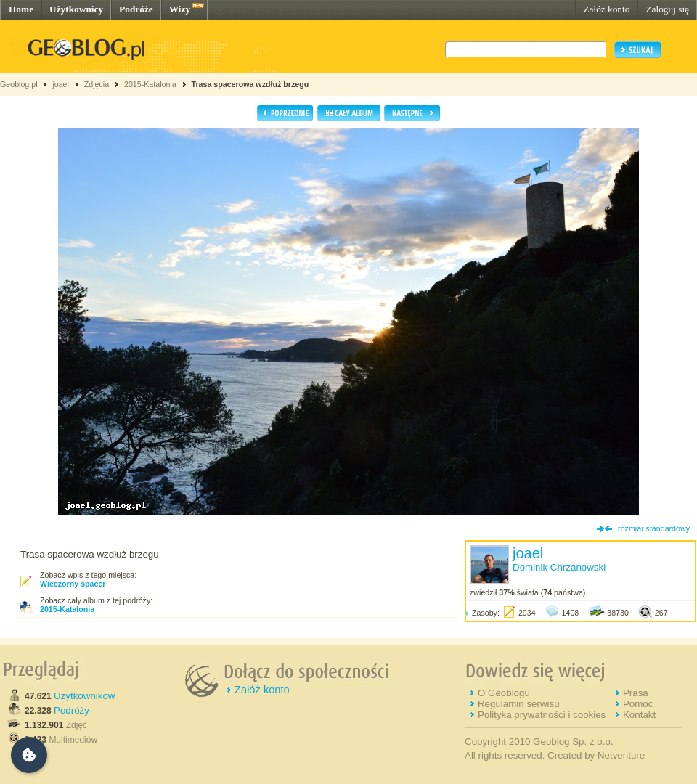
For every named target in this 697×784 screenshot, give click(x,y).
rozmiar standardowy (654, 528)
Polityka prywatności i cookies (542, 715)
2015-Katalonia (150, 84)
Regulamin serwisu (519, 704)
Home (21, 9)
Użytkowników (84, 696)
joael (61, 84)
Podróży (72, 710)
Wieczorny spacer (73, 584)
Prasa (636, 693)
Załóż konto (606, 9)
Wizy (180, 9)
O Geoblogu (504, 693)
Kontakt (639, 715)
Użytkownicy (76, 9)
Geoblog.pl (19, 84)
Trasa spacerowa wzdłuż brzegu (250, 84)
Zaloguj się (667, 9)
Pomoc (638, 704)
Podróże (136, 9)
